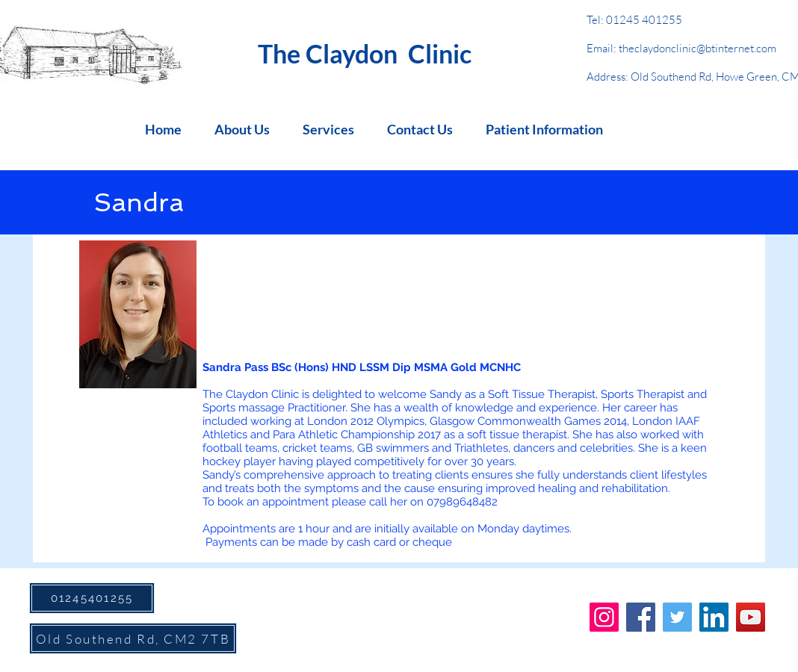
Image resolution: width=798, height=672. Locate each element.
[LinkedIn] (714, 617)
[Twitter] (677, 617)
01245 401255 (644, 20)
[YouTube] (751, 617)
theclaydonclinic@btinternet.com (698, 48)
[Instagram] (604, 617)
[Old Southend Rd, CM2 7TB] (133, 638)
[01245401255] (92, 598)
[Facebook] (641, 617)
